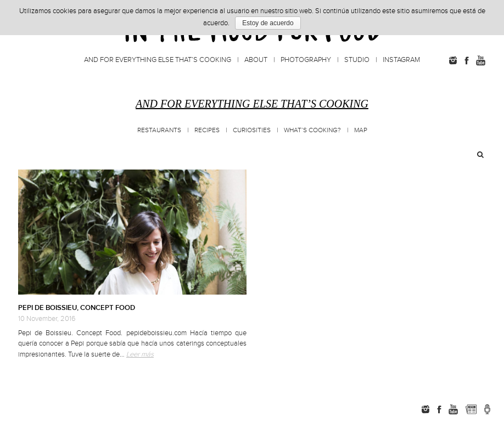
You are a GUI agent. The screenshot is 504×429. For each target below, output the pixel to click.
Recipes (207, 130)
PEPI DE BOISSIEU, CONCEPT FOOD (77, 308)
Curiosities (252, 130)
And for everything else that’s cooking (158, 60)
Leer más (140, 354)
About (256, 60)
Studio (357, 60)
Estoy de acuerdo (268, 23)
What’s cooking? (312, 130)
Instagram (401, 60)
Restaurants (159, 130)
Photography (306, 60)
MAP (361, 130)
